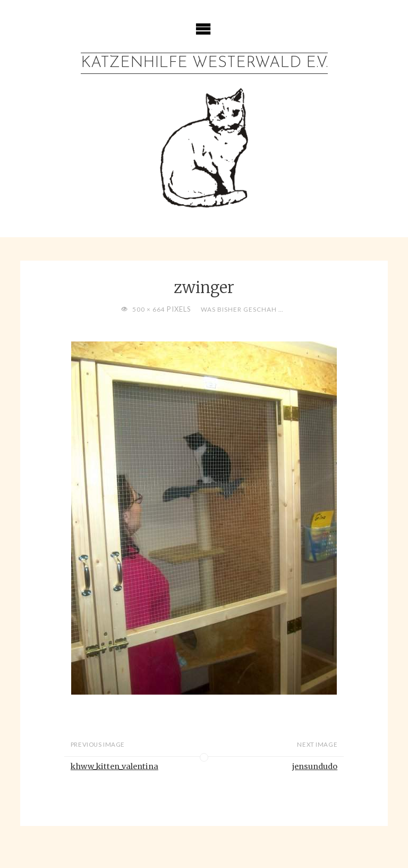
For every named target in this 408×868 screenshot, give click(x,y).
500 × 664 (150, 309)
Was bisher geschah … (242, 309)
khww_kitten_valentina (114, 766)
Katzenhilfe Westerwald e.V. (204, 63)
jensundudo (315, 766)
